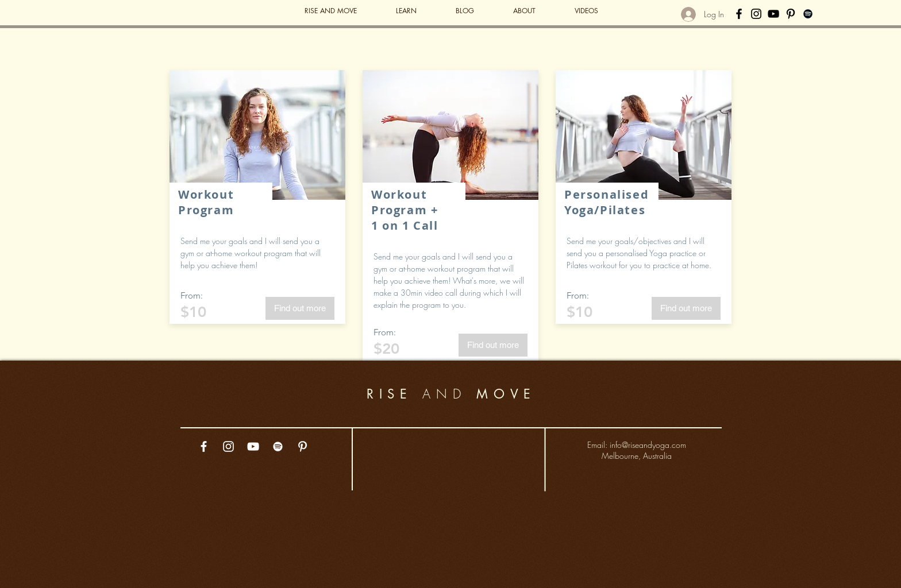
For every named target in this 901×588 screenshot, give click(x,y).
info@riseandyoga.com (648, 445)
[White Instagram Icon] (228, 446)
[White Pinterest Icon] (303, 446)
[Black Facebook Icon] (739, 14)
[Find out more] (300, 308)
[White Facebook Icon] (204, 446)
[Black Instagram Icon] (756, 14)
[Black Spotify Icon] (808, 14)
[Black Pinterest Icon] (791, 14)
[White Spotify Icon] (278, 446)
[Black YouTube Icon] (773, 14)
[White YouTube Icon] (253, 446)
